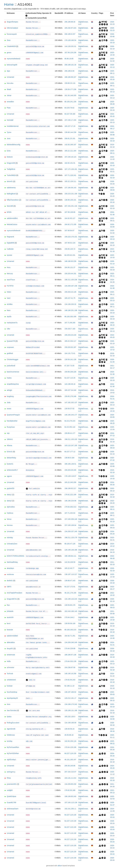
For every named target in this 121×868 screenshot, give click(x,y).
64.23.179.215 (70, 421)
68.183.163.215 (70, 630)
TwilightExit (11, 169)
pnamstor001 (12, 784)
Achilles (10, 304)
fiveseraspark (12, 34)
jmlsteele (10, 611)
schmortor (10, 667)
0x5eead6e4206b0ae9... (35, 390)
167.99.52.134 (70, 243)
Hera (9, 267)
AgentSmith (11, 729)
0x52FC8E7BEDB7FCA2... (35, 354)
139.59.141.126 (70, 359)
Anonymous (30, 470)
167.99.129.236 (70, 52)
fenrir (9, 623)
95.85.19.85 (69, 59)
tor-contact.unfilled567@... (38, 194)
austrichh (10, 617)
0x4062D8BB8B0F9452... (35, 231)
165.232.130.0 (70, 717)
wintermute (11, 655)
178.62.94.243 (70, 680)
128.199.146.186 (71, 550)
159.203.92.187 (70, 347)
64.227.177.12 (70, 452)
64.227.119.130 (70, 753)
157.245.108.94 (70, 525)
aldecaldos (11, 642)
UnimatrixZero (12, 544)
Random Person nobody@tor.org (39, 717)
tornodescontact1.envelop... (38, 556)
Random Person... (33, 22)
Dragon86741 (12, 599)
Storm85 (10, 206)
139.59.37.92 (69, 409)
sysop (28, 323)
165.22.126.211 (70, 181)
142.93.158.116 (70, 741)
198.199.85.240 (70, 796)
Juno (9, 138)
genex (9, 52)
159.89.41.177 (70, 433)
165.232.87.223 (70, 28)
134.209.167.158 (71, 286)
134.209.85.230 (70, 784)
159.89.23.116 (70, 83)
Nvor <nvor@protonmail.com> (38, 692)
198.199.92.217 (70, 488)
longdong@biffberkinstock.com (39, 397)
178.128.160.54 (70, 40)
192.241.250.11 (70, 809)
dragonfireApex (12, 22)
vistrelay (10, 538)
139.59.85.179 (70, 605)
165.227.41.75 (70, 298)
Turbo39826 (11, 175)
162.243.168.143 (71, 611)
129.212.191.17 (70, 698)
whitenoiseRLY (12, 470)
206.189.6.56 (69, 71)
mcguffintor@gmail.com (35, 421)
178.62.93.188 (70, 790)
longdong (10, 396)
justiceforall (11, 366)
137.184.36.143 (70, 188)
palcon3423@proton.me (35, 47)
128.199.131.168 (71, 710)
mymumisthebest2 (14, 59)
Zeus (9, 40)
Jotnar (9, 95)
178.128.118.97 (70, 476)
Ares (8, 704)
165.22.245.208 (70, 482)
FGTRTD (10, 286)
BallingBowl (11, 194)
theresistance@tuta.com (36, 575)
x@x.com (29, 741)
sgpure (9, 476)
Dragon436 (11, 163)
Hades (9, 378)
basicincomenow (13, 372)
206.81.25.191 (70, 138)
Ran (8, 605)
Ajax (8, 71)
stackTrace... (32, 280)
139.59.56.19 (69, 729)
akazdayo (10, 568)
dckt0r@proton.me (33, 809)
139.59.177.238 (70, 89)
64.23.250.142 (70, 427)
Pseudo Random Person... (36, 538)
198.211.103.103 (71, 439)
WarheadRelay (12, 562)
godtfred (10, 353)
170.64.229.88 (70, 649)
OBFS (9, 587)
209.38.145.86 (70, 766)
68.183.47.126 (70, 544)
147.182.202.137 (71, 402)
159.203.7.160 (70, 329)
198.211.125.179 (71, 538)
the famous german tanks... (38, 643)
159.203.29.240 (70, 470)
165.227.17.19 (70, 126)
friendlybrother (12, 421)
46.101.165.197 (70, 760)
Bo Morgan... (31, 464)
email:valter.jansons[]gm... (38, 760)
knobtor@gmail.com (34, 674)
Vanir (9, 298)
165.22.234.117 (70, 341)
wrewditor (10, 102)
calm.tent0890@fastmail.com (38, 366)
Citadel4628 (11, 46)
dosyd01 (10, 649)
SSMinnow (11, 735)
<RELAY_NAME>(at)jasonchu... (38, 440)
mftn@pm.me (30, 686)
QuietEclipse (11, 796)
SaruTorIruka (12, 710)
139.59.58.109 (70, 623)
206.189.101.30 (70, 65)
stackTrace (11, 280)
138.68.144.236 (70, 132)
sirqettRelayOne (13, 384)
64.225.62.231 (70, 255)
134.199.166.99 (70, 723)
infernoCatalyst (12, 28)
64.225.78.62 (69, 108)
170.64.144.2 (69, 617)
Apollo (9, 317)
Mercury (10, 274)
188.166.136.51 (70, 464)
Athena (9, 445)
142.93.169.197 (70, 145)
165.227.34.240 (70, 390)
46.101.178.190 (70, 593)
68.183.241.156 (70, 102)
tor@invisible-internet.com (38, 126)
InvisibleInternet (13, 126)
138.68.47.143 (70, 581)
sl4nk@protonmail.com (35, 286)
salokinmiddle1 (12, 218)
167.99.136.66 (70, 212)
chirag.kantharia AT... (36, 729)
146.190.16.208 (70, 674)
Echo (9, 151)
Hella (9, 661)
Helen (9, 292)
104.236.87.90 (70, 667)
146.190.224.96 (70, 501)
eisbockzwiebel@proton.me (37, 157)
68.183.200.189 (70, 317)
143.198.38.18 (70, 384)
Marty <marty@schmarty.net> (38, 668)
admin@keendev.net (34, 550)
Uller (8, 329)
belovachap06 (12, 65)
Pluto (9, 108)
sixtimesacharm (13, 809)
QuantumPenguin (13, 415)
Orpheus (10, 513)
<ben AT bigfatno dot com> (37, 735)
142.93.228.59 (70, 562)
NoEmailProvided (33, 347)
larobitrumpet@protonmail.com (39, 458)
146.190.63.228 (70, 261)
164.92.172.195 (70, 224)
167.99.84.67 (69, 231)
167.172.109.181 (71, 169)
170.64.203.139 (70, 661)
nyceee (9, 255)
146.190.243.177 (71, 415)
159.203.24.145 (70, 292)
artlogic (9, 390)
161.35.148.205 (70, 95)
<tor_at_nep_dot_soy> (35, 433)
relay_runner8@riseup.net (37, 249)
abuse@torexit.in (33, 587)
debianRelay (11, 458)
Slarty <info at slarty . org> (39, 495)
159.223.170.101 (71, 237)
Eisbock (10, 157)
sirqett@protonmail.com (36, 384)
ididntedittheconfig (14, 145)
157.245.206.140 (71, 519)
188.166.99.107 (70, 77)
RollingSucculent (13, 723)
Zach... (29, 698)
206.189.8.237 (70, 34)
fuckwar (10, 686)
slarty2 (9, 501)
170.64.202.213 (70, 507)
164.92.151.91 (70, 163)
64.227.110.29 (70, 378)
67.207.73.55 (69, 366)
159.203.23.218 (70, 335)
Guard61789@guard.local (36, 803)
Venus (9, 519)
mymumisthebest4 (14, 231)
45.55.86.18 (69, 735)
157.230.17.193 (70, 120)
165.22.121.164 (70, 151)
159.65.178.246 (70, 396)
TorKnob (10, 674)
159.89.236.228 (70, 372)
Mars (9, 310)
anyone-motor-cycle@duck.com (38, 225)
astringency (11, 772)
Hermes (10, 525)
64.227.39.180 (70, 114)
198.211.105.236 (71, 280)
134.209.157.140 (71, 531)
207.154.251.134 (71, 206)
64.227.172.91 (70, 587)
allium (60, 866)
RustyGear (11, 427)
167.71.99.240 (70, 323)
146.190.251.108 (71, 310)
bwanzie (10, 630)
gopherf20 (11, 488)
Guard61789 (11, 803)
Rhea (9, 778)
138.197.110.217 (71, 574)
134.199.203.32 (70, 304)
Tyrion (9, 132)
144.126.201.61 (70, 46)
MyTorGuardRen (13, 747)
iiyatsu (9, 717)
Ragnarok (10, 237)
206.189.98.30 (70, 22)
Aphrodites (11, 507)
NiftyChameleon (13, 200)
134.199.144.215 (71, 599)
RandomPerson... (33, 40)
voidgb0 (10, 790)
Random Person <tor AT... (37, 611)
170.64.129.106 (70, 747)
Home (9, 4)
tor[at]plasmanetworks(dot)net (39, 784)
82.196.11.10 (69, 686)
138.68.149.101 (70, 200)
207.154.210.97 (70, 772)
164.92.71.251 (70, 636)
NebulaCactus (12, 224)
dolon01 (10, 181)
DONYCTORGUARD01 (15, 556)
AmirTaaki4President (14, 593)
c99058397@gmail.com (35, 53)
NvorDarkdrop (12, 692)
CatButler (10, 249)
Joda (9, 402)
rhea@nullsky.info (34, 778)
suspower (10, 347)
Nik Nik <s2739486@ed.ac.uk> (38, 188)
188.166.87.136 (70, 655)
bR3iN (9, 212)
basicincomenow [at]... (36, 372)
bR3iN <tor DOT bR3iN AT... (38, 212)
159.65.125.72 (70, 249)
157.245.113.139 (71, 803)
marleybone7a (12, 323)
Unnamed (10, 77)
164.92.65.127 (70, 218)
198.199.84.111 (70, 556)
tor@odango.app (32, 568)
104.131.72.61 (70, 353)
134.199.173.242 (71, 704)
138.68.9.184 (69, 458)
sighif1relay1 (11, 760)
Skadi (9, 89)
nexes (9, 409)
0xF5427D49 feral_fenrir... (38, 624)
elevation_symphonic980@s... (38, 34)
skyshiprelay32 (12, 698)
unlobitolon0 (11, 680)
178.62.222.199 (70, 495)
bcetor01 (10, 464)
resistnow (10, 574)
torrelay (10, 741)
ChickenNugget (12, 359)
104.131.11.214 (70, 778)
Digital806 (10, 243)
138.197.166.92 (70, 692)
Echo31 (10, 452)
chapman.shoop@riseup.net (37, 65)
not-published (32, 182)
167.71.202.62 (70, 513)
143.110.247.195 (71, 445)
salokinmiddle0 (12, 636)
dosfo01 (10, 581)
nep (8, 433)
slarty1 (9, 495)
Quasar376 (11, 341)
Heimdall (10, 120)
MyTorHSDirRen (13, 753)
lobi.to (30, 680)
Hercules (10, 83)
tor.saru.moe (33, 711)
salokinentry (11, 188)
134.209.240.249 (71, 642)
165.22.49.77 (69, 568)
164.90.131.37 (70, 267)
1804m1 (10, 439)
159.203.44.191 (70, 274)
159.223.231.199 (71, 194)
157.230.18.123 (70, 157)
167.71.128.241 (70, 175)
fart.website (33, 489)
